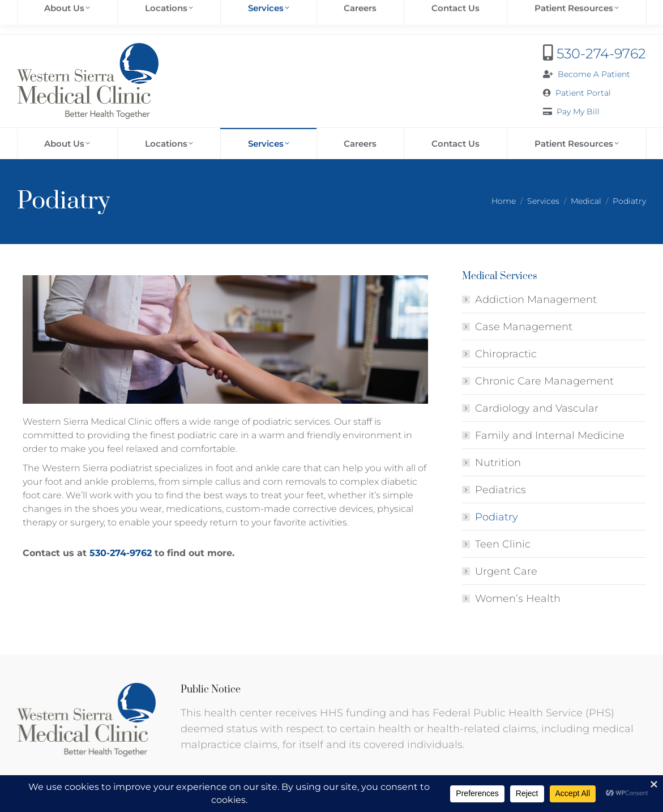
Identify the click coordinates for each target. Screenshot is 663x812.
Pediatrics (501, 490)
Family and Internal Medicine (550, 435)
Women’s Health (518, 599)
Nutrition (498, 463)
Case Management (524, 327)
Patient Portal (583, 93)
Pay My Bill (578, 112)
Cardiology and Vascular (537, 408)
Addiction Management (536, 300)
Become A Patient (594, 74)
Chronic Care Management (544, 381)
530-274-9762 (601, 54)
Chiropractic (506, 354)
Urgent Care (506, 571)
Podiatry (497, 517)
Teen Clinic (503, 544)
